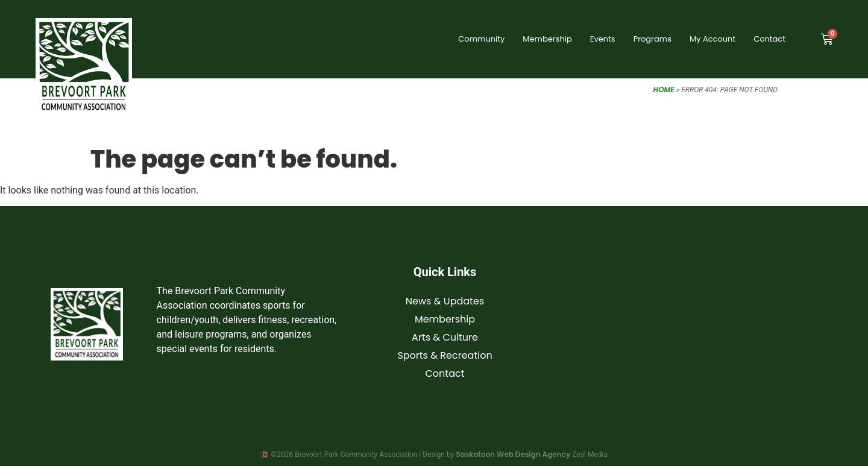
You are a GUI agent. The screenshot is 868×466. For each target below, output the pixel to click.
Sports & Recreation (445, 355)
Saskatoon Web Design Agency (513, 454)
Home (664, 90)
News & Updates (445, 301)
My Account (712, 39)
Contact (769, 39)
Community (481, 39)
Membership (547, 39)
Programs (653, 39)
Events (603, 39)
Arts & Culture (445, 337)
